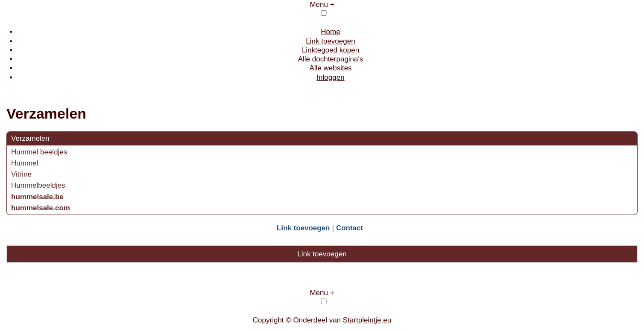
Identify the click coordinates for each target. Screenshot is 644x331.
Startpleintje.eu (367, 320)
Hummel (25, 163)
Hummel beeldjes (39, 152)
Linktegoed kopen (331, 50)
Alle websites (330, 68)
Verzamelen (30, 138)
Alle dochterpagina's (331, 59)
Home (330, 32)
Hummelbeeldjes (38, 185)
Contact (350, 228)
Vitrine (21, 174)
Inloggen (330, 77)
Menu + (322, 4)
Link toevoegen (330, 41)
